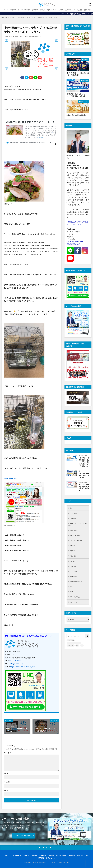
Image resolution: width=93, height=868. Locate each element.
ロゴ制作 (73, 552)
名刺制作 (73, 557)
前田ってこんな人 (84, 102)
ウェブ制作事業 (13, 10)
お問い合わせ (50, 858)
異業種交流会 (74, 584)
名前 (6, 773)
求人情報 (41, 858)
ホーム (4, 10)
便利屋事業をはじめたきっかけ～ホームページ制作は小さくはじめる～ (78, 95)
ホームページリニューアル (74, 652)
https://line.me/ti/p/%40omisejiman (23, 667)
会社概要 (69, 10)
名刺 (77, 654)
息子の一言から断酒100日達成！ (77, 116)
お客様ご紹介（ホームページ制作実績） (77, 530)
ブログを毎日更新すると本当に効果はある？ (84, 479)
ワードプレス (71, 654)
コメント (7, 753)
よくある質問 (74, 536)
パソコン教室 (74, 579)
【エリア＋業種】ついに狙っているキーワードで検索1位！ (78, 74)
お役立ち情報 (85, 81)
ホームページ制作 (76, 541)
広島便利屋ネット (10, 478)
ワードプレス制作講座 (27, 10)
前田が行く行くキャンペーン (55, 10)
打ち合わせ (74, 573)
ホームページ (71, 649)
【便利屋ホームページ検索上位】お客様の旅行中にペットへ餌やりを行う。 (38, 17)
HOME (5, 17)
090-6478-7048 (15, 661)
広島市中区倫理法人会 (77, 589)
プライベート (74, 611)
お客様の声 (40, 10)
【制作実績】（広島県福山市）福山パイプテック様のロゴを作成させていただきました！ (84, 464)
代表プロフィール (80, 10)
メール (7, 782)
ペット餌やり (25, 37)
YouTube (73, 568)
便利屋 (12, 17)
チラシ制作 (74, 563)
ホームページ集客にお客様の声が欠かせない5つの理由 (84, 492)
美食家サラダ (37, 37)
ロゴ (82, 654)
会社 (71, 513)
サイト (6, 790)
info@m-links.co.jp (17, 664)
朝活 (71, 595)
